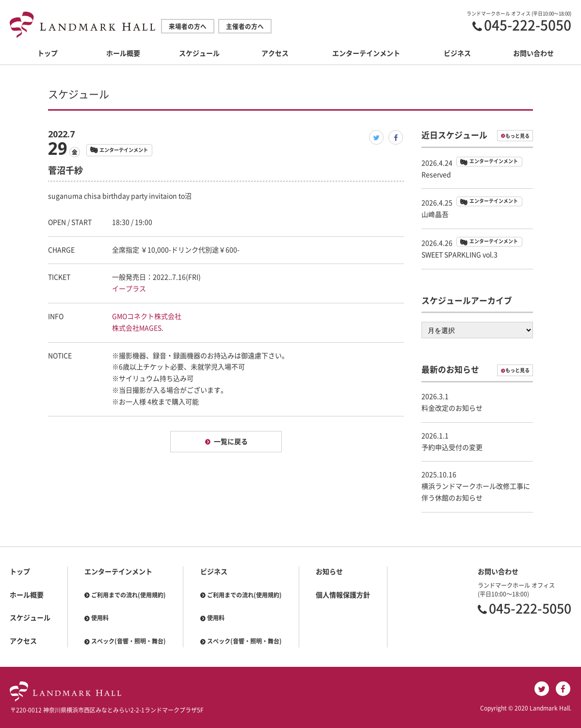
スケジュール (199, 53)
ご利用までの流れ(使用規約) (129, 595)
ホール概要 (123, 53)
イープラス (129, 289)
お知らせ (329, 572)
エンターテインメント (366, 53)
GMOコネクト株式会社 (147, 316)
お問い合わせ (533, 53)
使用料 (100, 618)
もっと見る (517, 136)
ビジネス (457, 53)
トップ (48, 53)
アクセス (275, 53)
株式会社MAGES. (138, 328)
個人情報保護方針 (343, 595)
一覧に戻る (231, 442)
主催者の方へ (245, 26)
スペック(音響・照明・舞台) (129, 641)
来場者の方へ (188, 26)
